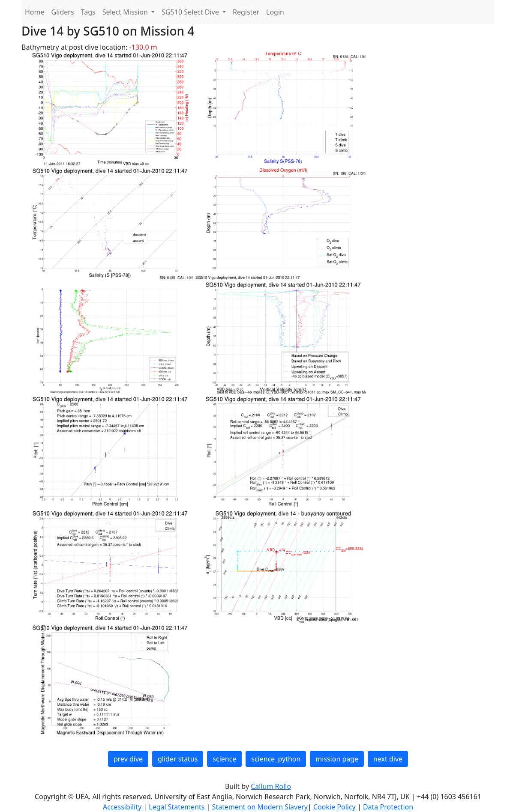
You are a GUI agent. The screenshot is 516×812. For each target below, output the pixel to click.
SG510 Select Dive (191, 12)
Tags (88, 12)
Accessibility (123, 807)
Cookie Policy (335, 807)
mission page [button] (337, 759)
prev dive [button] (128, 759)
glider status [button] (178, 759)
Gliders (63, 12)
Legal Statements (177, 807)
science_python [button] (276, 759)
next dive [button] (388, 759)
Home (35, 12)
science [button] (224, 759)
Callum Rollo (271, 786)
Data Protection (388, 807)
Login (275, 12)
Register (246, 12)
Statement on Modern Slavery (260, 807)
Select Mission (126, 12)
